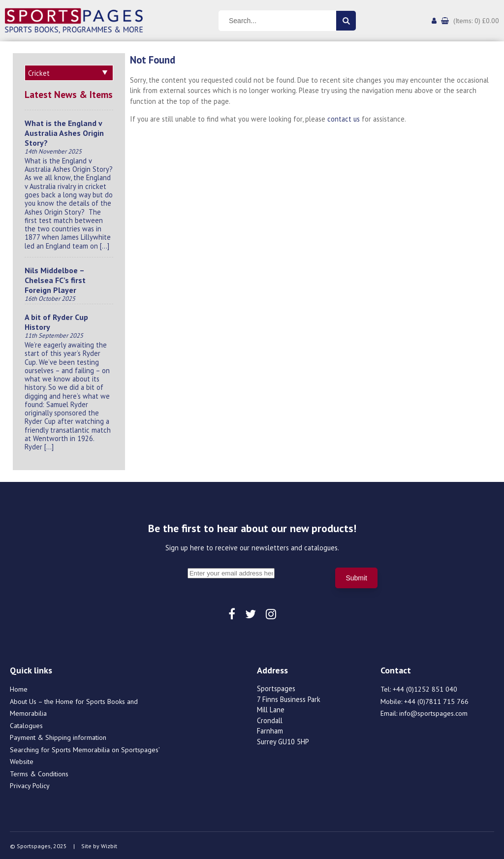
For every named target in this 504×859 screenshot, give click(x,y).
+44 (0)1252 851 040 (425, 688)
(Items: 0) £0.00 (476, 21)
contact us (344, 119)
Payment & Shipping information (58, 736)
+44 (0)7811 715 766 (436, 700)
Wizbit (109, 844)
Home (19, 688)
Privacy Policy (30, 784)
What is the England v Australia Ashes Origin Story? (64, 131)
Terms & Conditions (39, 772)
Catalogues (26, 724)
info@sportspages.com (433, 712)
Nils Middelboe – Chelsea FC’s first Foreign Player (55, 279)
